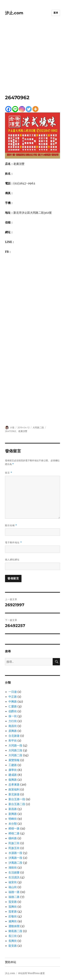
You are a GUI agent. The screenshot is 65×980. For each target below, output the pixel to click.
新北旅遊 (14, 794)
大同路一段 (15, 745)
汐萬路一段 (15, 858)
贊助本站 (11, 962)
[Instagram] (22, 109)
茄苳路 (13, 911)
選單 (56, 13)
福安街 (13, 882)
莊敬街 (13, 916)
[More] (35, 109)
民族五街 (14, 848)
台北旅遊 (14, 736)
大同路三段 (15, 750)
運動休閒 (14, 926)
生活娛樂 (14, 872)
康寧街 (13, 770)
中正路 (13, 697)
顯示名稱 (11, 525)
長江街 (13, 936)
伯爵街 (13, 711)
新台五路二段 (17, 804)
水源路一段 (15, 853)
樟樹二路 (14, 833)
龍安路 (13, 946)
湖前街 (13, 868)
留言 (9, 473)
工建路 (13, 765)
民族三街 (14, 843)
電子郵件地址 (13, 542)
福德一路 (14, 892)
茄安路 (13, 902)
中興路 (13, 701)
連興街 (13, 921)
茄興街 (13, 907)
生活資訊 (14, 877)
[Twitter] (29, 109)
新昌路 (13, 809)
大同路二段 (38, 427)
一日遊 (13, 692)
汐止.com (14, 13)
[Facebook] (8, 109)
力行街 (13, 721)
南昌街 (13, 726)
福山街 (13, 887)
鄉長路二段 (15, 931)
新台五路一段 (17, 799)
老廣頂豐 (23, 431)
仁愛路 (13, 706)
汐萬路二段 (15, 863)
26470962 (10, 431)
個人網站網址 (12, 560)
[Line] (15, 109)
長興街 (13, 941)
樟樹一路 (14, 828)
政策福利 (14, 789)
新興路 (13, 814)
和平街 (13, 741)
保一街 (13, 716)
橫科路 (13, 838)
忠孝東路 (14, 784)
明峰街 (13, 819)
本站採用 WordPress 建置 (31, 973)
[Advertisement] (32, 60)
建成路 (13, 775)
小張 (12, 427)
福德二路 (14, 897)
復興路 (13, 780)
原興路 (13, 731)
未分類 (13, 824)
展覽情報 (14, 760)
